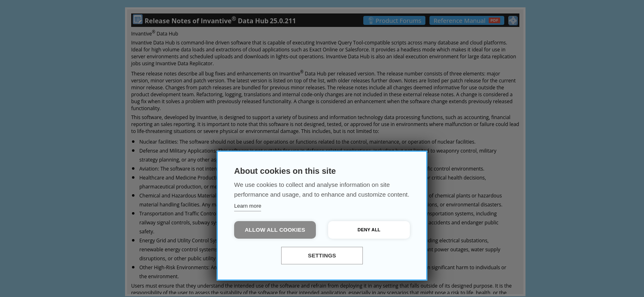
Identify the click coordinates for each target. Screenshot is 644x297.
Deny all (369, 230)
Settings (322, 256)
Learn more (248, 206)
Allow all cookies (275, 230)
